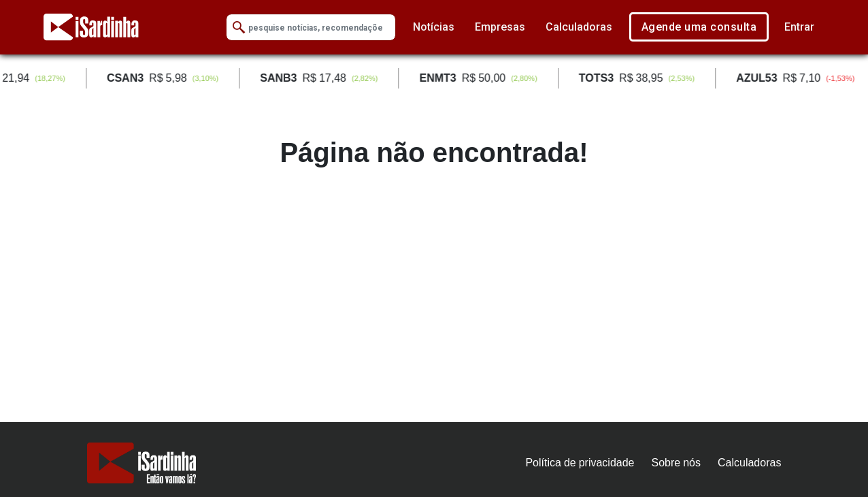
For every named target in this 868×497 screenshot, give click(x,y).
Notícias (434, 27)
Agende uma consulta (699, 27)
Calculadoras (579, 27)
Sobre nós (677, 463)
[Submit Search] (239, 28)
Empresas (500, 27)
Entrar (799, 27)
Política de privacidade (580, 463)
